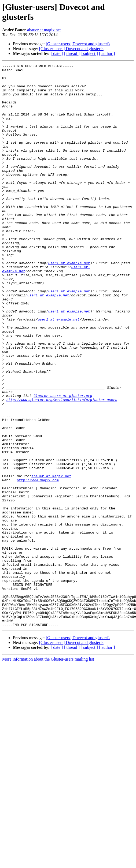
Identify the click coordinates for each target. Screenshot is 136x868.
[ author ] (107, 53)
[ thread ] (72, 53)
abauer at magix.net (44, 30)
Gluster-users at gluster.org (63, 462)
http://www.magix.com (38, 564)
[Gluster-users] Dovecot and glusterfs (78, 44)
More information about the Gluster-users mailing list (48, 772)
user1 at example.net (69, 303)
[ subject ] (89, 53)
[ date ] (57, 53)
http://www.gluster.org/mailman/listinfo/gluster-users (62, 467)
